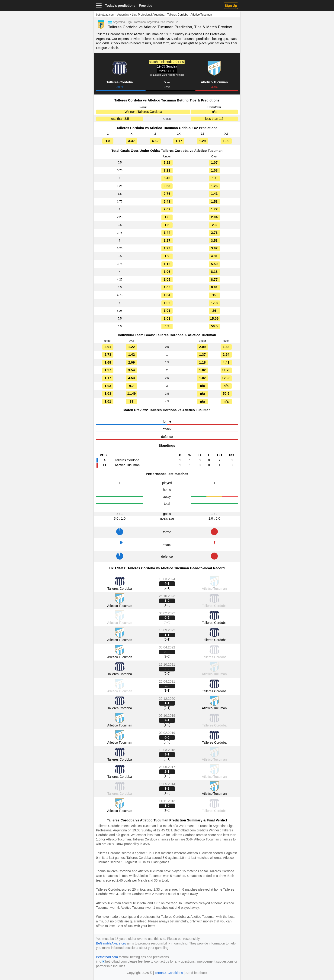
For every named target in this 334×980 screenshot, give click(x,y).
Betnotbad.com (185, 830)
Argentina (123, 15)
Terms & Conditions (169, 973)
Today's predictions (120, 6)
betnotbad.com (105, 15)
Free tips (146, 6)
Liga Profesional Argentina (148, 15)
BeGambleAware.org (111, 943)
